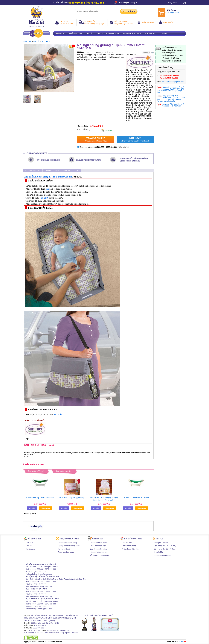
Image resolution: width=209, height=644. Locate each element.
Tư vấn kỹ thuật (64, 549)
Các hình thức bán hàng (67, 543)
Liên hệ (163, 33)
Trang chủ (60, 33)
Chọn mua (46, 508)
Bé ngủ (36, 41)
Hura (183, 642)
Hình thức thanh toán (98, 552)
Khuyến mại (151, 33)
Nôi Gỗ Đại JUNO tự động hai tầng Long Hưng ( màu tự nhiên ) (104, 499)
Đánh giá (67, 170)
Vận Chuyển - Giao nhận (100, 555)
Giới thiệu (30, 543)
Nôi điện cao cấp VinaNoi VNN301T (40, 498)
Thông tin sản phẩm (33, 170)
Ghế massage (76, 33)
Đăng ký (183, 3)
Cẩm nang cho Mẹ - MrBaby (165, 546)
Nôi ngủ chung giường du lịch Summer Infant (48, 177)
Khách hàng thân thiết (130, 549)
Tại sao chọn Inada (132, 33)
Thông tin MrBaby (161, 543)
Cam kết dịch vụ (128, 543)
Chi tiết (32, 508)
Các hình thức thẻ (129, 546)
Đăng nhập (172, 3)
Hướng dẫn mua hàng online (69, 546)
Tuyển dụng (31, 549)
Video (77, 170)
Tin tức (90, 33)
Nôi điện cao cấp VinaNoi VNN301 (136, 498)
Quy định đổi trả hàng (98, 549)
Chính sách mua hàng (163, 555)
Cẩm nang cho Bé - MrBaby (165, 549)
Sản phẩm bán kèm (64, 471)
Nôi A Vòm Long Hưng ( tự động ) (72, 498)
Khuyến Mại (158, 552)
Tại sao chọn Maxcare (108, 33)
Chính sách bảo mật (98, 546)
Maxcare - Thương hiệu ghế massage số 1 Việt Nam (173, 105)
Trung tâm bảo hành (66, 552)
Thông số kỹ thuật (52, 170)
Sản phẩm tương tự (36, 471)
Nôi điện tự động (48, 41)
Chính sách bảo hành (98, 543)
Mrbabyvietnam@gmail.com (173, 82)
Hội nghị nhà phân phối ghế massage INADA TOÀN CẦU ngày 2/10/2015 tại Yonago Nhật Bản (171, 90)
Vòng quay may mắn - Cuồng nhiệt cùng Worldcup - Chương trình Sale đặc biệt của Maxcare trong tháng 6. (171, 98)
